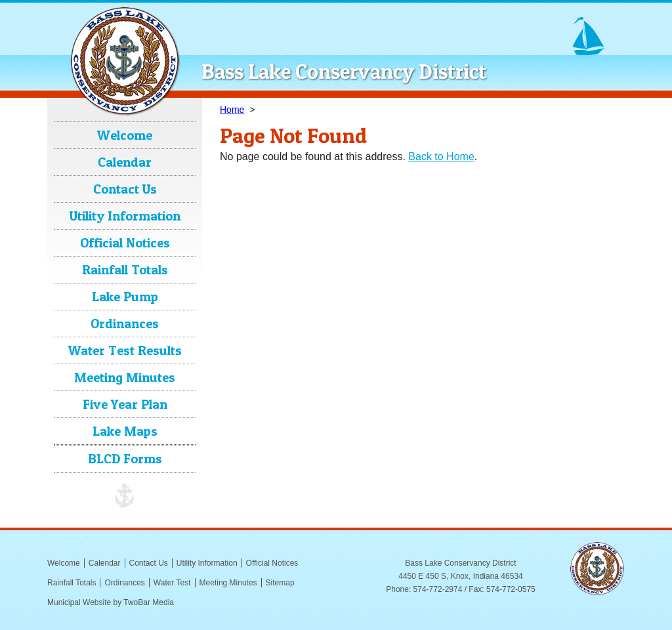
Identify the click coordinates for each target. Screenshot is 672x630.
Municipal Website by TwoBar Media (111, 602)
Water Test (172, 583)
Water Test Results (125, 350)
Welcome (125, 135)
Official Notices (125, 243)
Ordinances (125, 324)
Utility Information (125, 216)
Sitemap (280, 583)
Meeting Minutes (125, 377)
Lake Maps (125, 431)
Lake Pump (125, 297)
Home (232, 110)
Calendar (125, 162)
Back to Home (441, 157)
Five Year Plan (125, 404)
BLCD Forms (125, 459)
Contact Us (125, 189)
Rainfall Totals (125, 270)
